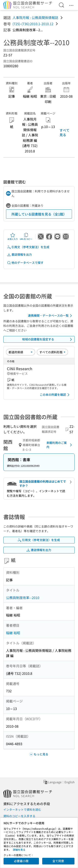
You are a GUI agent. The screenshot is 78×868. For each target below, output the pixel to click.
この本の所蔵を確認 (55, 395)
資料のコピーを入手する (19, 816)
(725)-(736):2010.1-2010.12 (33, 24)
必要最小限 (21, 861)
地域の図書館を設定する (48, 339)
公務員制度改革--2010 (23, 598)
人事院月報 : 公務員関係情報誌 (35, 17)
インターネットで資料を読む (22, 809)
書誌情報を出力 (19, 255)
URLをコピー (26, 237)
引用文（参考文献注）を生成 (28, 247)
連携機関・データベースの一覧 (51, 316)
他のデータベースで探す (25, 263)
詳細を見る (19, 850)
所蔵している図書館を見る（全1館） (39, 214)
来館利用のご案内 (60, 445)
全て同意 (58, 861)
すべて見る (64, 132)
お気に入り (13, 237)
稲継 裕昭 (13, 633)
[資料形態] (52, 352)
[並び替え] (21, 352)
